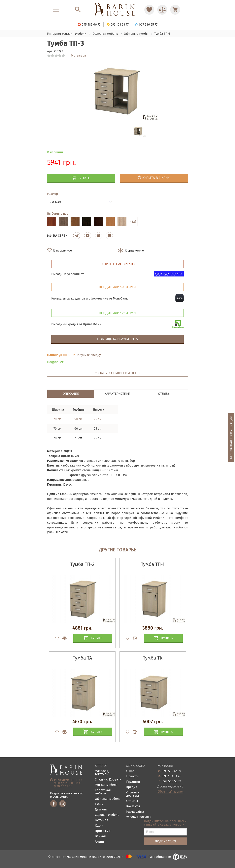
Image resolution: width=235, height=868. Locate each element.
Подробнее (55, 362)
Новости (133, 776)
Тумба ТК (153, 658)
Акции (99, 842)
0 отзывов (79, 56)
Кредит (132, 787)
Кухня (99, 826)
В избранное (63, 250)
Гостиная (101, 820)
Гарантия (133, 782)
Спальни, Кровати (108, 780)
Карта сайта (135, 812)
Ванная (100, 836)
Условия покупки (139, 817)
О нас (130, 771)
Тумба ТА (82, 658)
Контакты (133, 806)
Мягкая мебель (106, 785)
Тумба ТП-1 (153, 564)
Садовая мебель (107, 815)
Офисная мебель (108, 799)
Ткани (99, 804)
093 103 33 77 (171, 776)
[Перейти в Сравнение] (162, 10)
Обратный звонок (170, 792)
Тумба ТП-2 (82, 564)
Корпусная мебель (103, 792)
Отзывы (132, 801)
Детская (101, 810)
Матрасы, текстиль (102, 773)
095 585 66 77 (172, 771)
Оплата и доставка (133, 794)
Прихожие (103, 831)
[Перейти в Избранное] (149, 10)
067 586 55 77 (172, 781)
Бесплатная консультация (231, 438)
